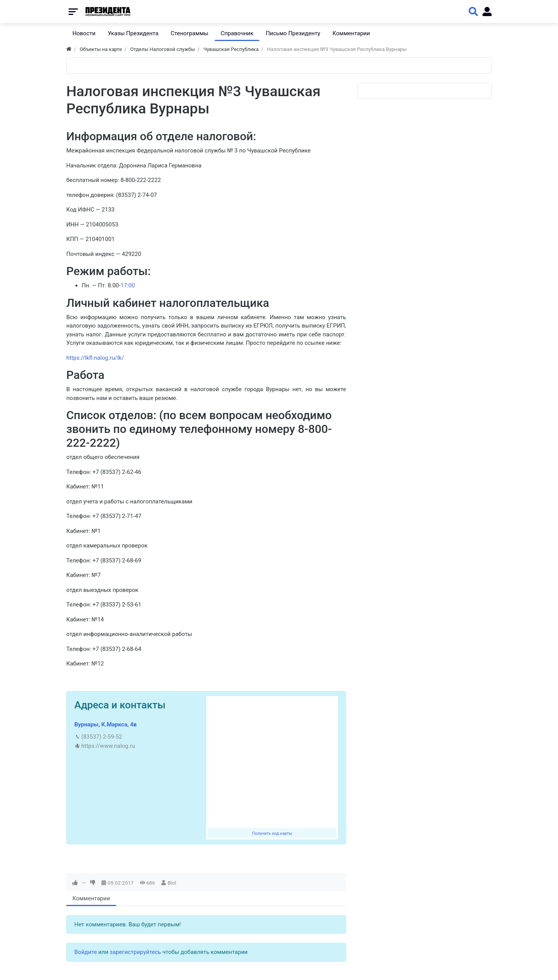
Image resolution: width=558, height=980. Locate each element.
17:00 (127, 285)
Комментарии (91, 898)
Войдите (86, 952)
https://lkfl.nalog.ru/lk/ (95, 358)
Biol (172, 883)
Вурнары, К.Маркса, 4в (106, 724)
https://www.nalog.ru (108, 746)
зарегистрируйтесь (135, 952)
